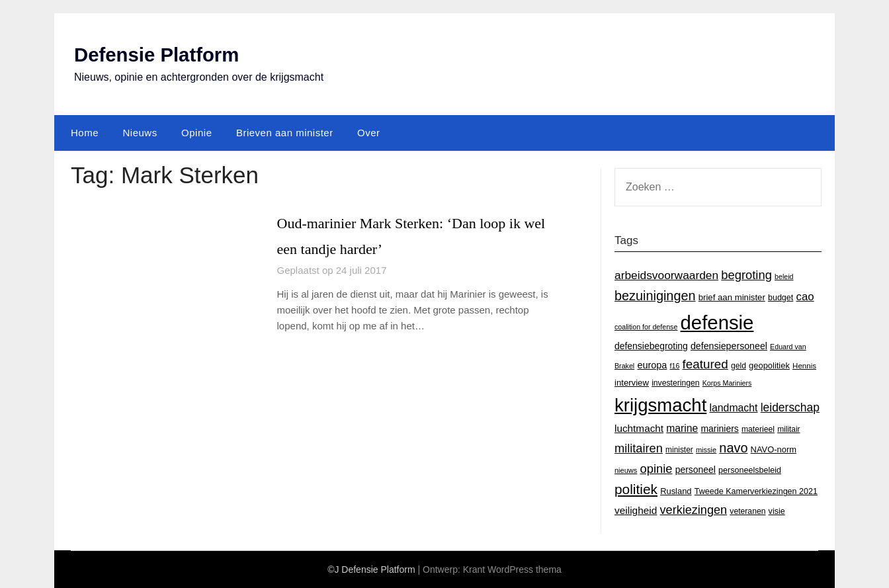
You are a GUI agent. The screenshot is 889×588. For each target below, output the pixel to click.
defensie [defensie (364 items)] (717, 322)
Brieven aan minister (285, 133)
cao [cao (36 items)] (805, 297)
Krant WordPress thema (512, 569)
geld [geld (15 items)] (739, 366)
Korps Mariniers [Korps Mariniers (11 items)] (727, 383)
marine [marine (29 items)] (682, 428)
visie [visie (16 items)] (777, 511)
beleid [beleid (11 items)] (784, 276)
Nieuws (140, 133)
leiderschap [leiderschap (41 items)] (790, 407)
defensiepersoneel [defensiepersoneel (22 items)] (729, 346)
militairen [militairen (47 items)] (639, 448)
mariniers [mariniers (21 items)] (719, 429)
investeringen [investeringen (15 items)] (675, 383)
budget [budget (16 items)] (781, 298)
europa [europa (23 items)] (652, 365)
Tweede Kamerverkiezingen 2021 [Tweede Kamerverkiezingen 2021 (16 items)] (756, 491)
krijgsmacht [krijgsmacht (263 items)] (660, 405)
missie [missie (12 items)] (706, 450)
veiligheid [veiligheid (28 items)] (636, 510)
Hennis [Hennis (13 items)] (804, 366)
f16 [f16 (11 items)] (675, 366)
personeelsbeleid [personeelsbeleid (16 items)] (750, 470)
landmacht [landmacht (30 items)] (733, 408)
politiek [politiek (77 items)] (636, 489)
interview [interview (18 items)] (632, 383)
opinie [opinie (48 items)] (656, 469)
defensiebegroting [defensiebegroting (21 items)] (651, 346)
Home (85, 133)
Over (369, 133)
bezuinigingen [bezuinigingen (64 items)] (655, 296)
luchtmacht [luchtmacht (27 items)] (639, 428)
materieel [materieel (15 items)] (758, 429)
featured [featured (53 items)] (705, 364)
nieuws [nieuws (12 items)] (626, 470)
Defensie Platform (158, 55)
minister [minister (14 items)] (679, 450)
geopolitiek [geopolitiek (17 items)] (769, 365)
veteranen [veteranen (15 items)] (747, 511)
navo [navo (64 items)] (733, 448)
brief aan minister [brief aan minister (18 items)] (732, 297)
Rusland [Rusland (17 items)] (676, 491)
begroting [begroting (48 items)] (746, 275)
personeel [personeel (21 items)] (696, 470)
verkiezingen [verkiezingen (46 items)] (694, 510)
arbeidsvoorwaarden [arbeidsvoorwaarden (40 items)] (666, 275)
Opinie (196, 133)
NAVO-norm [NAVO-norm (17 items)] (774, 449)
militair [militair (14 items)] (788, 429)
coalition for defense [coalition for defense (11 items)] (646, 327)
